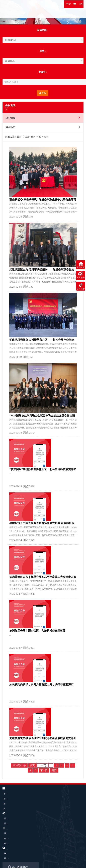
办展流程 (8, 838)
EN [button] (81, 4)
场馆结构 (8, 799)
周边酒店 (8, 824)
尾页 (54, 770)
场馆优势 (8, 804)
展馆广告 (8, 809)
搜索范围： (43, 30)
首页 (32, 765)
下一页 (44, 770)
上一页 (42, 765)
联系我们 (8, 853)
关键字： (43, 72)
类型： (43, 51)
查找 (43, 93)
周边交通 (8, 819)
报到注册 (8, 858)
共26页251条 (19, 765)
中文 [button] (68, 4)
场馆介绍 (8, 794)
